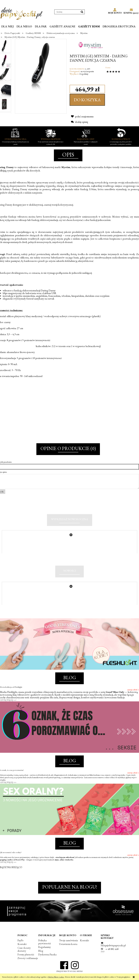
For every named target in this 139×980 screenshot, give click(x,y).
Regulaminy (45, 947)
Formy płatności (26, 954)
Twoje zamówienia (68, 940)
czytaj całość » (133, 690)
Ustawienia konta (68, 944)
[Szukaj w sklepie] (67, 12)
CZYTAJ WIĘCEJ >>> (8, 700)
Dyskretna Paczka (47, 954)
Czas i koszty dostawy (24, 949)
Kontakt (22, 944)
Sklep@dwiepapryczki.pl (113, 945)
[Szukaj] (82, 12)
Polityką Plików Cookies (56, 977)
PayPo (20, 940)
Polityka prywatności (45, 942)
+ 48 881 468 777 (110, 951)
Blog (41, 951)
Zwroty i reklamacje (28, 958)
